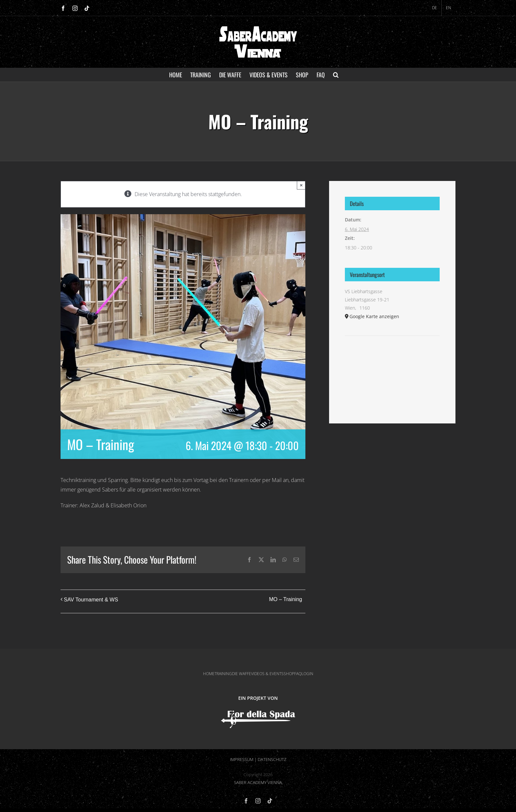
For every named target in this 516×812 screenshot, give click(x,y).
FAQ (298, 674)
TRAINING (223, 674)
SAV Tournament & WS (91, 600)
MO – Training (286, 599)
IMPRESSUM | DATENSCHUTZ (258, 759)
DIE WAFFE (242, 674)
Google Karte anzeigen (374, 316)
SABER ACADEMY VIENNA (258, 782)
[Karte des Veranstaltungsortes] (392, 356)
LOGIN (307, 674)
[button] (336, 75)
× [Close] (301, 185)
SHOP (289, 674)
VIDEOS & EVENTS (267, 674)
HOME (209, 674)
